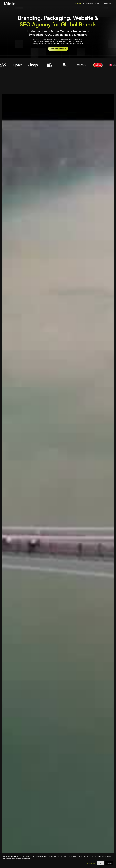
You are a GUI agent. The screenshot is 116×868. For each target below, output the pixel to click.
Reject (100, 863)
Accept (109, 863)
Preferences (91, 863)
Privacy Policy (10, 859)
